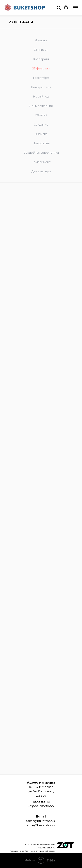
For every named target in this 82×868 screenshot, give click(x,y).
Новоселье (41, 143)
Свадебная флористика (41, 153)
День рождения (41, 106)
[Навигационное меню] (75, 8)
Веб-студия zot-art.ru (43, 851)
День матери (41, 171)
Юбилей (41, 115)
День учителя (41, 87)
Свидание (41, 124)
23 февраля (41, 68)
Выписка (41, 134)
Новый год (41, 96)
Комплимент (41, 162)
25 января (41, 50)
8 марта (41, 40)
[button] (59, 8)
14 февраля (41, 59)
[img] (65, 845)
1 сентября (41, 78)
